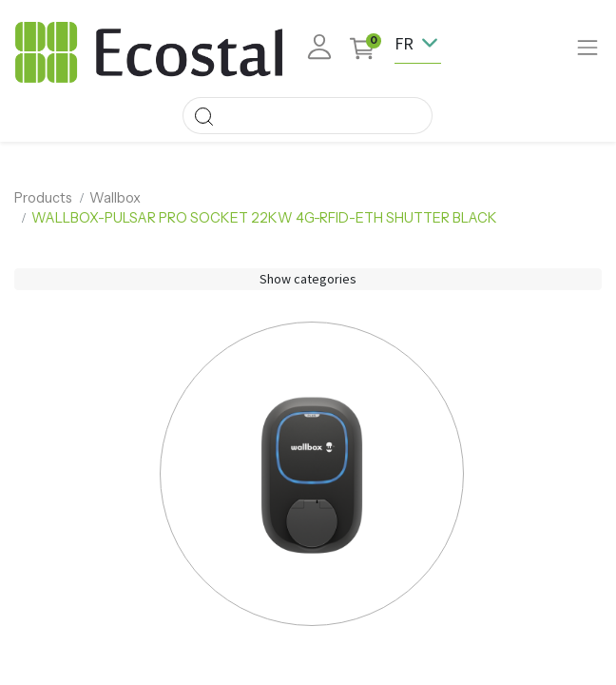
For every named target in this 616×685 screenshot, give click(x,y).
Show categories (308, 279)
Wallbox (115, 198)
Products (43, 198)
